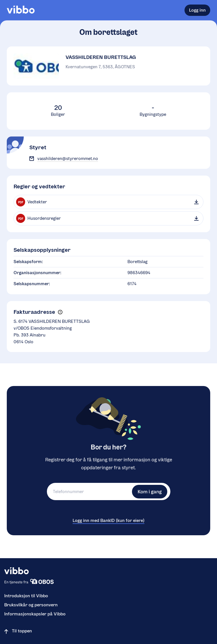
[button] (60, 312)
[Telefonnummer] (89, 491)
